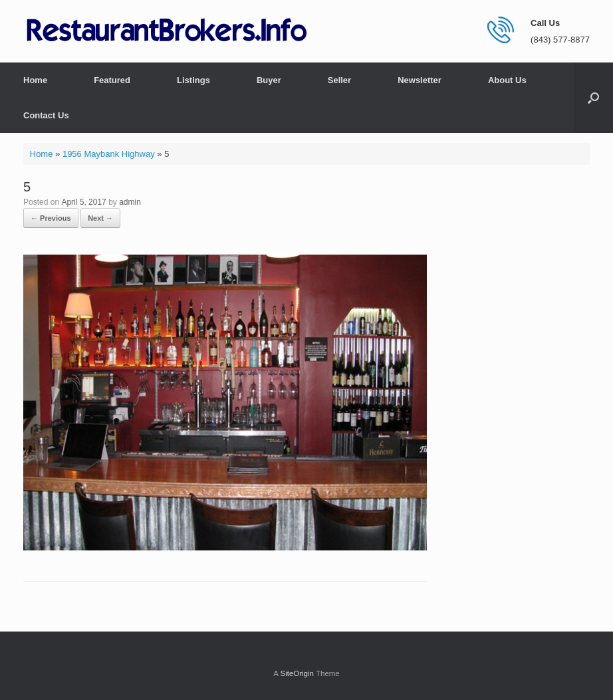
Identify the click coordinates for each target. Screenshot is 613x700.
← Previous (51, 218)
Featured (112, 80)
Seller (339, 80)
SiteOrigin (297, 673)
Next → (100, 218)
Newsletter (420, 80)
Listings (193, 80)
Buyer (269, 80)
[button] (593, 98)
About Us (507, 80)
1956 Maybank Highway (109, 154)
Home (35, 80)
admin (130, 202)
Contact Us (46, 115)
